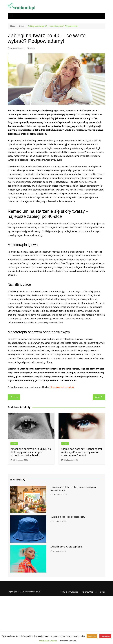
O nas (103, 592)
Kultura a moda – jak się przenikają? (68, 517)
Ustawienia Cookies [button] (48, 641)
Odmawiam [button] (105, 636)
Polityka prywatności (69, 592)
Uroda (32, 48)
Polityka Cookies (89, 592)
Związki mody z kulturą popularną (66, 547)
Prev (14, 397)
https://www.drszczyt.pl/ (62, 387)
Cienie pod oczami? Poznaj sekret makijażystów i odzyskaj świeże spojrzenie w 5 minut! (82, 452)
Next (99, 397)
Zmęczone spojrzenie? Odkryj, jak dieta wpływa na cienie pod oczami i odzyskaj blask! (31, 452)
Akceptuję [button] (92, 636)
